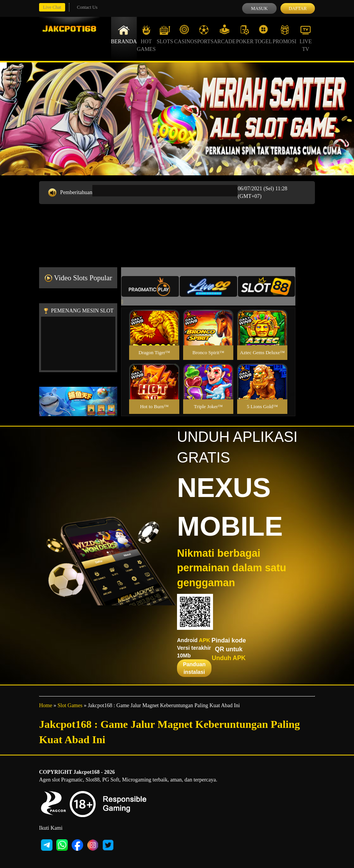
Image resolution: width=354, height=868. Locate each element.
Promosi (284, 34)
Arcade (225, 34)
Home (46, 705)
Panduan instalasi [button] (194, 668)
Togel (263, 34)
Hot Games (146, 38)
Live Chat (52, 7)
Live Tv (306, 38)
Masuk (259, 8)
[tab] (150, 286)
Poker (245, 34)
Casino (184, 34)
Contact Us (87, 7)
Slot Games (70, 705)
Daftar (297, 8)
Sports (204, 34)
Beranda (124, 34)
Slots (165, 34)
